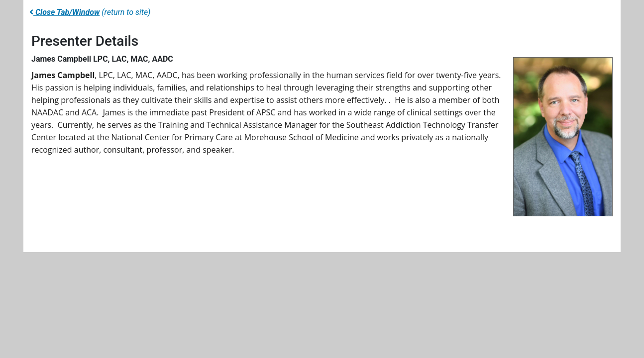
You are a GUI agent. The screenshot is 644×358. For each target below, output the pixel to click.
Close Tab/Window (64, 12)
